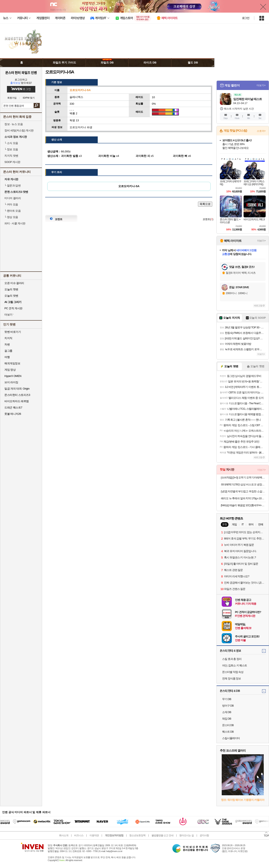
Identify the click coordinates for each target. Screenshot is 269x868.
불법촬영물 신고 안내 (162, 835)
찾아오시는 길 (186, 835)
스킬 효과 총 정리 (232, 659)
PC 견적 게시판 (13, 308)
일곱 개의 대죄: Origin (17, 389)
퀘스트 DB (228, 732)
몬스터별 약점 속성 (233, 672)
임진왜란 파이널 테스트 (248, 99)
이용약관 (94, 835)
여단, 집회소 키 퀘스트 (235, 665)
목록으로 (205, 204)
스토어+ (261, 131)
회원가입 (12, 98)
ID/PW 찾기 (29, 98)
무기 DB (227, 699)
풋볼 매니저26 (13, 414)
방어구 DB (228, 706)
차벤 (7, 344)
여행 (7, 357)
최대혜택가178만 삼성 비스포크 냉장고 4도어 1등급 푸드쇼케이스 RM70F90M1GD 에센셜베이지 (243, 484)
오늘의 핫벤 (11, 289)
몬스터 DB (228, 725)
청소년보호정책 (137, 835)
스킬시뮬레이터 (231, 738)
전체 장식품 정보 (231, 678)
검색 (37, 106)
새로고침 (258, 306)
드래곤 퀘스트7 (13, 408)
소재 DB (227, 712)
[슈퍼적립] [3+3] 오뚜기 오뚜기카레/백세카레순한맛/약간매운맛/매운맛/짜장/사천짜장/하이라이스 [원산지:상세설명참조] (243, 478)
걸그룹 (8, 351)
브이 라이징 (11, 382)
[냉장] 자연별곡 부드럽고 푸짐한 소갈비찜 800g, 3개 (243, 491)
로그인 (246, 18)
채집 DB (227, 719)
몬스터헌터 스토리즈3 (17, 395)
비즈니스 (79, 835)
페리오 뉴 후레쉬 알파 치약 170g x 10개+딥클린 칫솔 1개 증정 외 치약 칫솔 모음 (243, 498)
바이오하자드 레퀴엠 (17, 401)
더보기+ (261, 85)
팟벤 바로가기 (13, 332)
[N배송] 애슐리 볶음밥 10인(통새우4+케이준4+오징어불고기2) (243, 505)
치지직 (8, 338)
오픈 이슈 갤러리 (14, 283)
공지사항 (204, 835)
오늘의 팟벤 (11, 296)
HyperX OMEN (13, 376)
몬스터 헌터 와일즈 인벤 (21, 73)
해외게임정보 (12, 363)
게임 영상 (10, 370)
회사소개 (64, 835)
